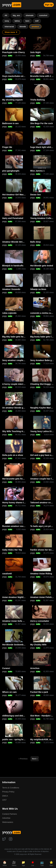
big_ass (16, 15)
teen (27, 21)
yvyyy (12, 5)
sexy (7, 21)
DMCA (5, 796)
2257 (4, 800)
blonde (23, 27)
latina (17, 21)
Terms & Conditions (11, 788)
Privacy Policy (8, 792)
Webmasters (8, 822)
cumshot (43, 15)
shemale (30, 15)
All (6, 15)
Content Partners (10, 814)
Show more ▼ (11, 32)
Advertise (6, 818)
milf (37, 21)
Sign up (49, 5)
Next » (35, 759)
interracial (9, 27)
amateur (35, 27)
